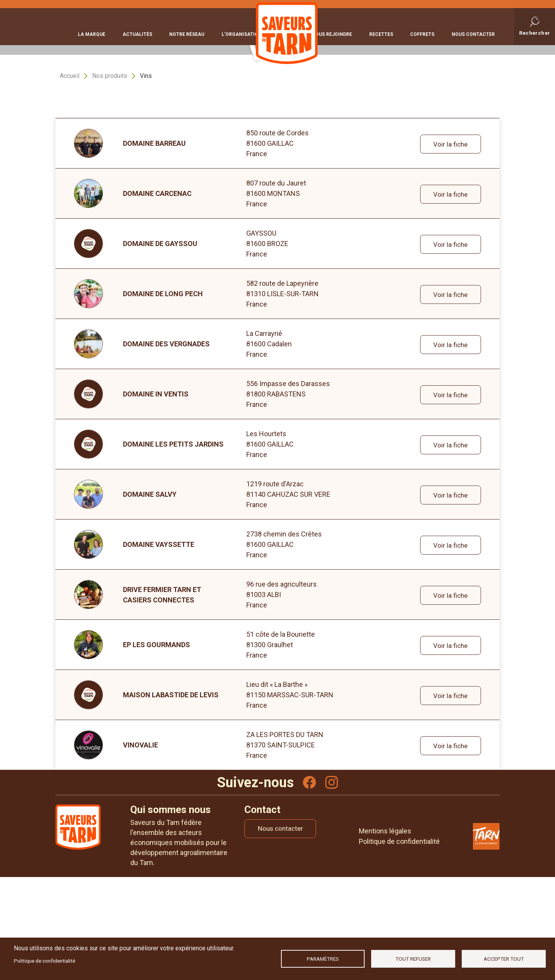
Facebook (309, 884)
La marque (92, 34)
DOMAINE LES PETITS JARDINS (173, 546)
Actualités (134, 34)
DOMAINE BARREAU (154, 245)
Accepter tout (504, 959)
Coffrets (426, 34)
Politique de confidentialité (45, 961)
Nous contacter (473, 34)
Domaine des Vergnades (166, 445)
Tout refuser (413, 959)
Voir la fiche (449, 245)
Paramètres (323, 959)
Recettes (388, 34)
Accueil (70, 177)
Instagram (332, 884)
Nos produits (110, 177)
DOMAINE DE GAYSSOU (160, 345)
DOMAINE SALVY (150, 596)
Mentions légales (385, 934)
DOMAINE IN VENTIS (156, 495)
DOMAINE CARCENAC (157, 295)
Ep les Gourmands (156, 746)
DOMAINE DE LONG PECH (163, 395)
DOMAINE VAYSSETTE (159, 646)
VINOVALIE (140, 846)
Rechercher (535, 32)
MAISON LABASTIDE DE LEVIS (171, 796)
